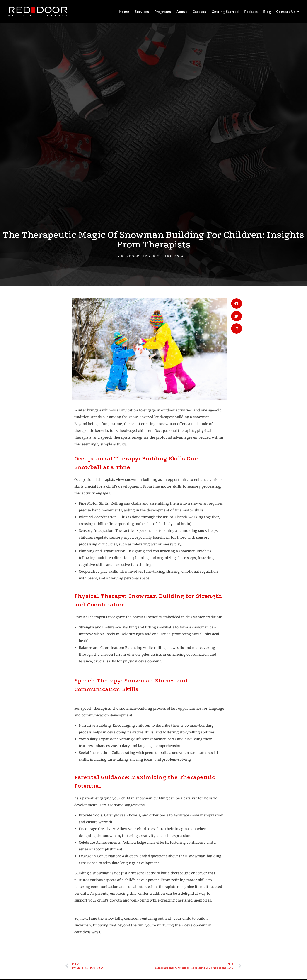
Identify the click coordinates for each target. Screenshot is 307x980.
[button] (237, 304)
